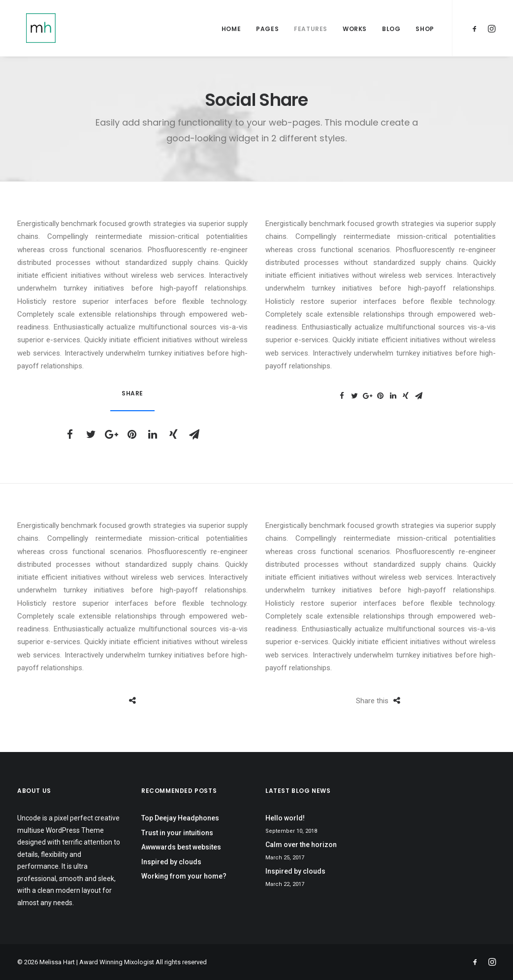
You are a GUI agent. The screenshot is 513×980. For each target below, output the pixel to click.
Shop (425, 30)
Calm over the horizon (301, 845)
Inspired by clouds (171, 862)
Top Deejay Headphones (180, 818)
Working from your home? (184, 876)
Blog (391, 30)
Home (231, 30)
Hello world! (285, 818)
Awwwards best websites (181, 847)
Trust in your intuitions (177, 833)
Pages (267, 30)
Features (311, 30)
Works (355, 30)
